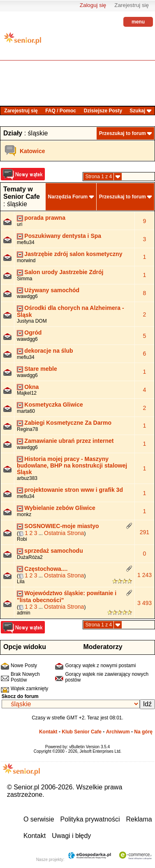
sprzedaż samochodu (53, 551)
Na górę (143, 732)
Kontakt (48, 732)
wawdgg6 (27, 296)
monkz (24, 514)
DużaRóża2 (30, 557)
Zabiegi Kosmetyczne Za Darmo (68, 423)
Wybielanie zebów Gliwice (60, 508)
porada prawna (45, 218)
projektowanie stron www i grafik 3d (74, 490)
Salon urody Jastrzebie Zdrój (64, 272)
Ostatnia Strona (64, 533)
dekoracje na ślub (49, 351)
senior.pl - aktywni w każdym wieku (23, 41)
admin (24, 613)
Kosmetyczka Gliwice (53, 405)
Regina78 (27, 429)
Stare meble (40, 369)
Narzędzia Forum (68, 197)
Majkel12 (27, 393)
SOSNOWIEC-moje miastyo (61, 526)
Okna (31, 387)
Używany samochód (52, 290)
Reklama (139, 819)
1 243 (145, 575)
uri (20, 224)
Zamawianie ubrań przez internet (69, 441)
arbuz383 (27, 478)
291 (145, 532)
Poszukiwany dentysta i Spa (63, 236)
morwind (26, 261)
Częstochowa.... (46, 569)
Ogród (33, 333)
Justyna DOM (32, 321)
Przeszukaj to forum (123, 133)
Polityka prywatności (90, 819)
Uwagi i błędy (71, 836)
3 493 (145, 603)
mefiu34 (26, 242)
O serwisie (39, 819)
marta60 (26, 411)
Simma (24, 279)
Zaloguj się (93, 5)
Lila (21, 582)
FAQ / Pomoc (61, 111)
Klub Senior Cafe (82, 732)
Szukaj (137, 111)
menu (138, 22)
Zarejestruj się (132, 5)
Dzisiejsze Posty (103, 111)
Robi (22, 539)
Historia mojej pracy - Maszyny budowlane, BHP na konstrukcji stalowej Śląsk (72, 466)
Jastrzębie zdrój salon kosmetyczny (73, 254)
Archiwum (118, 732)
